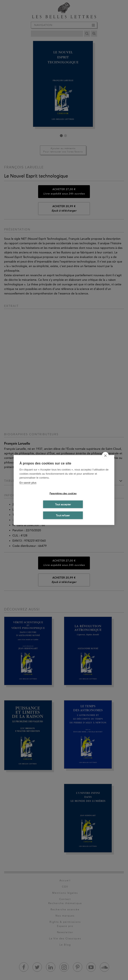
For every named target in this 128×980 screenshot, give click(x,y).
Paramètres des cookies (63, 493)
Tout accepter (63, 504)
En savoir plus (28, 482)
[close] (105, 456)
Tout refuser (63, 515)
